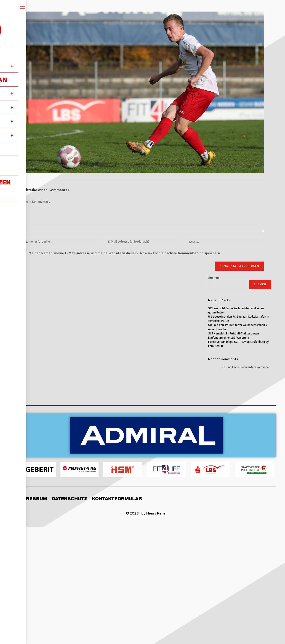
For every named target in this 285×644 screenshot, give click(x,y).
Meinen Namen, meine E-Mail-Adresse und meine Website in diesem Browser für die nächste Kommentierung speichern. (125, 253)
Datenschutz (70, 498)
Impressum (32, 498)
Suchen (213, 278)
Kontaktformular (117, 498)
